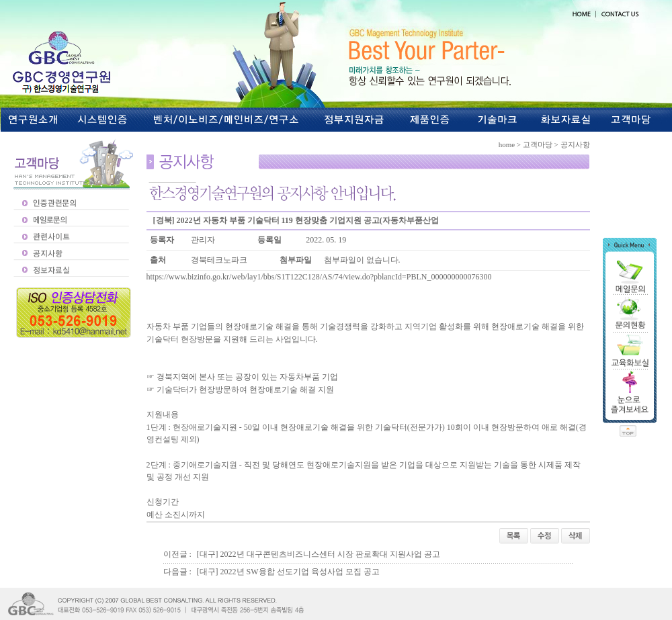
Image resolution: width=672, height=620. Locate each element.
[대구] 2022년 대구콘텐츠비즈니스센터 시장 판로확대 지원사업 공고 (319, 554)
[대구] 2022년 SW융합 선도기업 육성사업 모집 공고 (288, 572)
